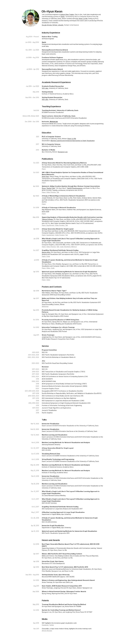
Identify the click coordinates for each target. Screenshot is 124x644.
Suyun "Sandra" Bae (48, 188)
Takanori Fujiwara (47, 219)
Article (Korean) (47, 631)
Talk (58, 192)
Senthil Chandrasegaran (75, 188)
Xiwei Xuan (45, 176)
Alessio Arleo (46, 252)
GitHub (55, 25)
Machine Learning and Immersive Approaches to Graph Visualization (73, 141)
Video (48, 268)
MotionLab (54, 122)
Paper (44, 169)
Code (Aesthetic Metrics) (68, 247)
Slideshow (45, 306)
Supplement (50, 225)
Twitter (52, 625)
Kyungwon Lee (63, 152)
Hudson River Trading (67, 14)
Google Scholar (47, 25)
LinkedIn (60, 25)
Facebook (45, 625)
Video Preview (51, 192)
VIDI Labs (45, 88)
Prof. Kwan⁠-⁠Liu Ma (81, 19)
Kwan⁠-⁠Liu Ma (72, 139)
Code (48, 256)
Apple (63, 16)
